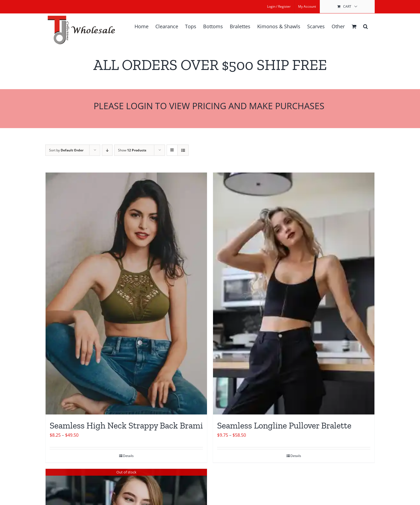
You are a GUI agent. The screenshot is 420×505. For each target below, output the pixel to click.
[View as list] (183, 150)
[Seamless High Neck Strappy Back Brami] (126, 294)
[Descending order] (107, 150)
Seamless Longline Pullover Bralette (284, 425)
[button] (366, 26)
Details (128, 456)
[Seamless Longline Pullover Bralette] (294, 294)
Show (132, 150)
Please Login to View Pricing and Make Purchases (210, 106)
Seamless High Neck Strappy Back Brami (126, 425)
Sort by (66, 150)
